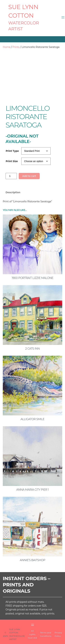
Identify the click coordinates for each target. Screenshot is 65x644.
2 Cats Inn (32, 349)
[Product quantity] (11, 176)
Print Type (12, 151)
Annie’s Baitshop (32, 560)
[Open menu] (63, 17)
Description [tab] (13, 192)
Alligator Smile (32, 419)
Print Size (12, 161)
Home (6, 47)
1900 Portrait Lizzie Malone (33, 278)
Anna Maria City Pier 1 (32, 490)
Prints (16, 47)
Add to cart (29, 176)
